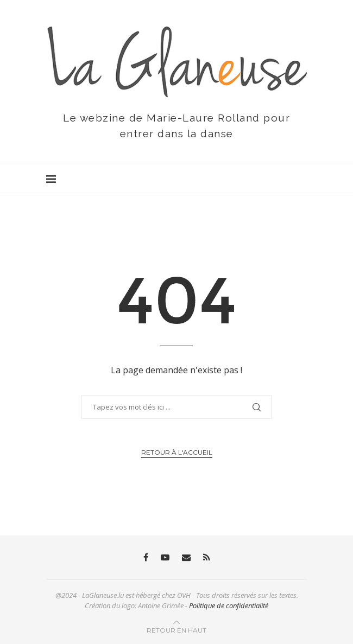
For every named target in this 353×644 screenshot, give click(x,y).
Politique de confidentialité (229, 605)
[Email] (186, 557)
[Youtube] (165, 557)
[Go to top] (177, 630)
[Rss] (207, 557)
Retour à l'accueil (177, 452)
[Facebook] (146, 557)
